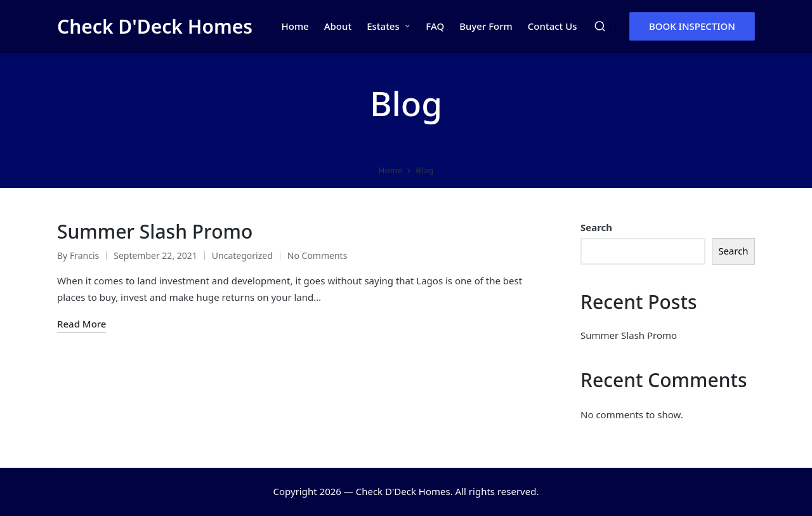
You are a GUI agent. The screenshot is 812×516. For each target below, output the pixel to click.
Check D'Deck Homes (155, 26)
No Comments (318, 255)
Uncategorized (242, 255)
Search (596, 227)
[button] (692, 26)
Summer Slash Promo (155, 231)
